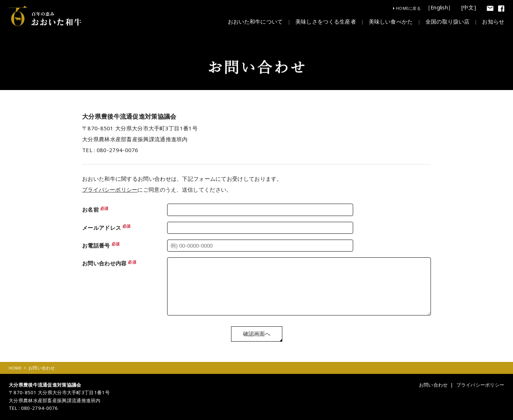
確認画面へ (257, 335)
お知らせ (493, 22)
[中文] (469, 8)
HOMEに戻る (408, 8)
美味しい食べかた (391, 22)
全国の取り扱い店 (447, 22)
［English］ (440, 8)
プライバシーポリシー (110, 189)
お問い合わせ (433, 386)
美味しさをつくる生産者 (326, 22)
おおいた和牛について (255, 22)
